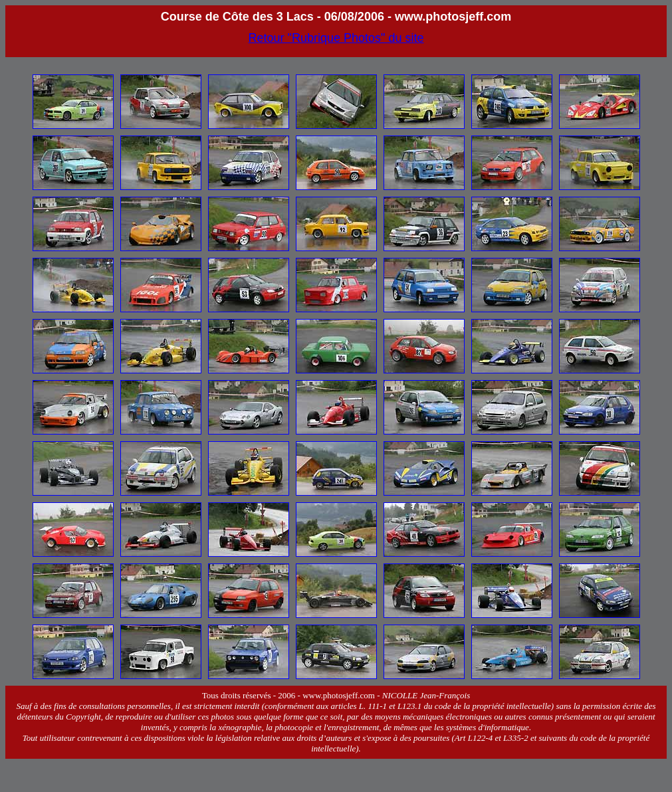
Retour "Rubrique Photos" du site (336, 38)
